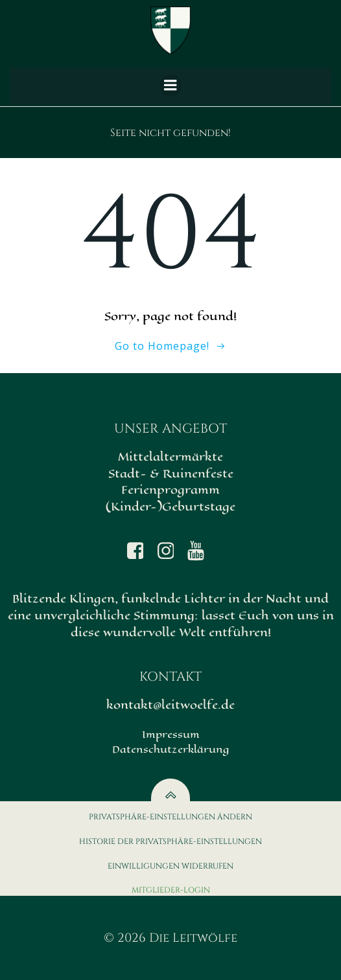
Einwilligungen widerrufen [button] (170, 866)
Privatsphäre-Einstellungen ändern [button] (170, 817)
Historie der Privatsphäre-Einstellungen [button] (170, 841)
